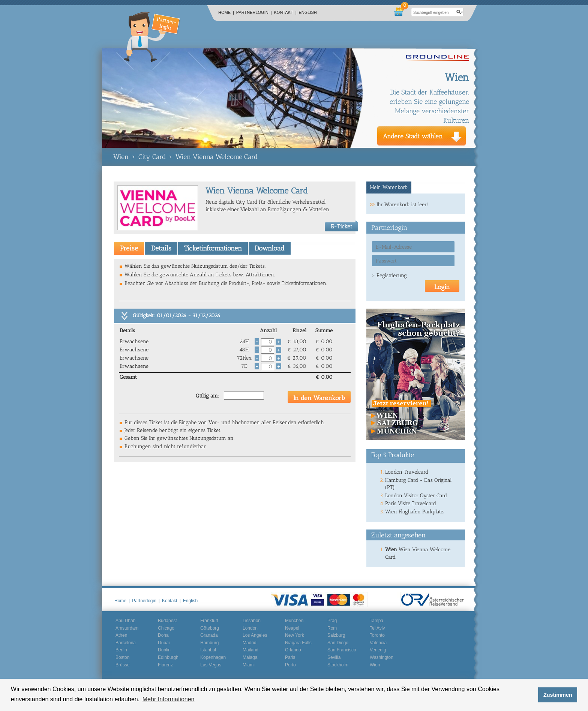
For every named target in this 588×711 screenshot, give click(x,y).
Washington (382, 657)
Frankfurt (209, 621)
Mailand (250, 650)
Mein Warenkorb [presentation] (389, 187)
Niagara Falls (298, 643)
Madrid (250, 643)
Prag (332, 621)
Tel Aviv (377, 628)
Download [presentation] (269, 248)
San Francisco (342, 650)
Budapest (167, 621)
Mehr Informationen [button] (169, 699)
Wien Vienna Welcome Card (217, 157)
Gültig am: (208, 396)
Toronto (377, 635)
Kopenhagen (213, 657)
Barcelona (126, 643)
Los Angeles (255, 635)
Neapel (292, 628)
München (294, 621)
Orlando (293, 650)
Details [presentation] (161, 248)
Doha (163, 635)
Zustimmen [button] (558, 695)
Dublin (164, 650)
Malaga (250, 657)
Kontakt (285, 12)
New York (295, 635)
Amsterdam (127, 628)
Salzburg (336, 635)
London (250, 628)
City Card (152, 157)
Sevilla (334, 657)
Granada (209, 635)
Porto (290, 665)
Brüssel (123, 665)
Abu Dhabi (126, 621)
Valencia (378, 643)
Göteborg (210, 628)
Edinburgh (168, 657)
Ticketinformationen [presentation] (213, 248)
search (460, 12)
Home (226, 12)
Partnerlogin (254, 12)
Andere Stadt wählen (413, 136)
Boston (122, 657)
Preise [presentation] (129, 248)
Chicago (166, 628)
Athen (121, 635)
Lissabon (252, 621)
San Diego (338, 643)
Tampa (376, 621)
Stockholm (338, 665)
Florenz (165, 665)
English (308, 12)
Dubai (164, 643)
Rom (332, 628)
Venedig (378, 650)
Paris (290, 657)
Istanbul (208, 650)
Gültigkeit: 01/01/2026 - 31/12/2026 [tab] (176, 316)
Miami (249, 665)
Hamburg (209, 643)
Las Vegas (211, 665)
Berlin (121, 650)
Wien (121, 157)
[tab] (129, 248)
